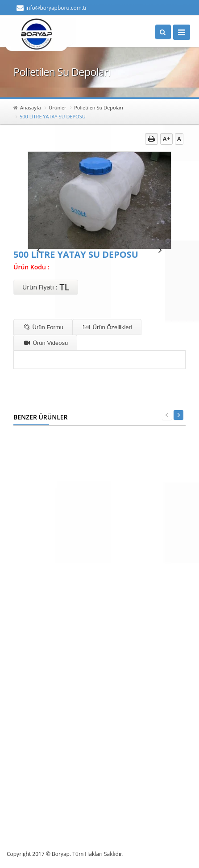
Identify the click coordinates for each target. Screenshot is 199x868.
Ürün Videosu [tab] (46, 343)
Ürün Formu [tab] (44, 327)
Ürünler (57, 107)
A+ (166, 139)
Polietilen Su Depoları (99, 107)
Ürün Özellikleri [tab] (108, 327)
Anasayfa (31, 107)
